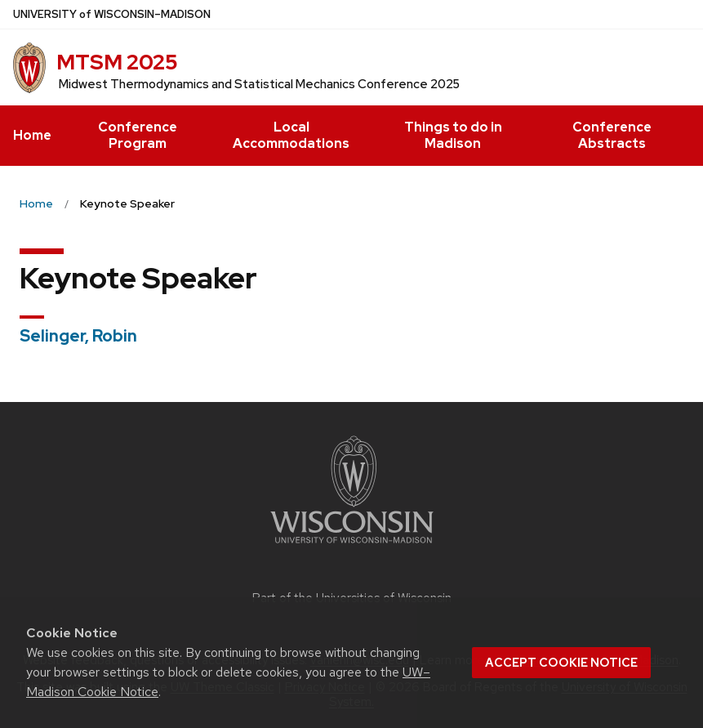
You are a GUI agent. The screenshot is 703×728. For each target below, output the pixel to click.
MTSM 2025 (117, 62)
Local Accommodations (291, 135)
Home (32, 135)
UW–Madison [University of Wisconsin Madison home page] (112, 14)
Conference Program (138, 135)
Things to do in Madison (453, 135)
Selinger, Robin (78, 336)
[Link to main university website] (352, 546)
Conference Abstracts (612, 135)
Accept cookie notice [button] (561, 663)
